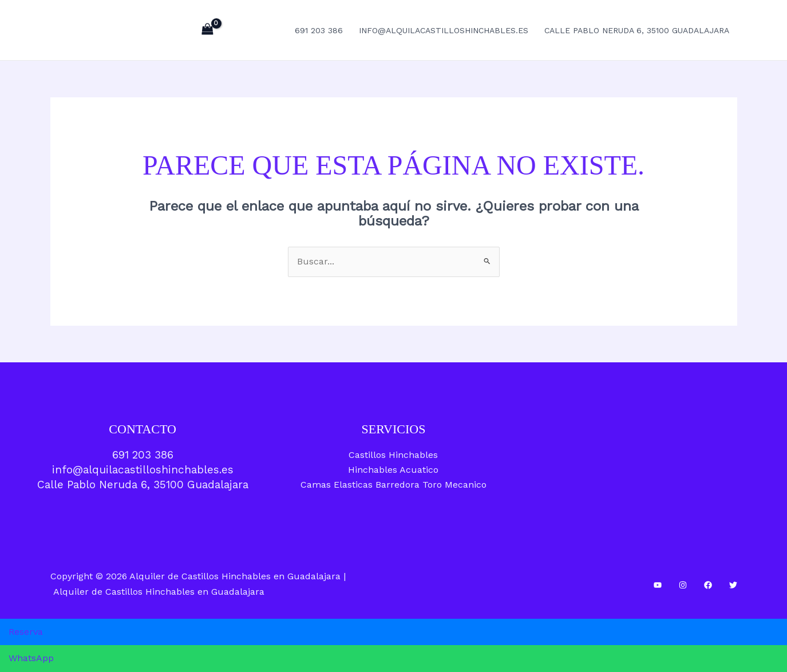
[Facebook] (708, 585)
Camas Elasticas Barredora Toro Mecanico (394, 485)
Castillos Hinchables (393, 455)
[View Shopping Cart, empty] (208, 30)
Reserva (26, 632)
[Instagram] (683, 585)
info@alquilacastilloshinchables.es (444, 30)
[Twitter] (733, 585)
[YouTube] (658, 585)
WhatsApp (31, 658)
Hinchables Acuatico (393, 470)
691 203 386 (319, 30)
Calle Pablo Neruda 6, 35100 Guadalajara (637, 30)
